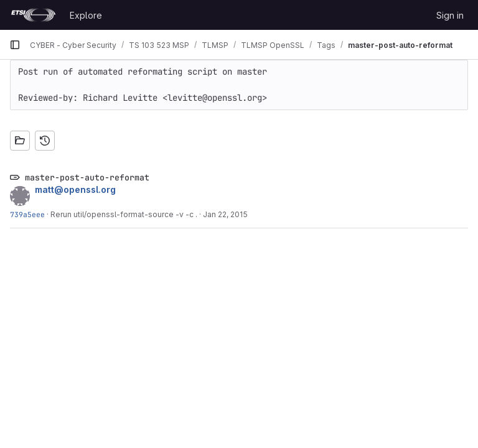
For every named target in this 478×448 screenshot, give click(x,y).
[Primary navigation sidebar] (15, 45)
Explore (86, 15)
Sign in (450, 15)
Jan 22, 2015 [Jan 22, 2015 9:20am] (225, 214)
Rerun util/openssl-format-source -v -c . (124, 214)
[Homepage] (33, 15)
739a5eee (27, 214)
